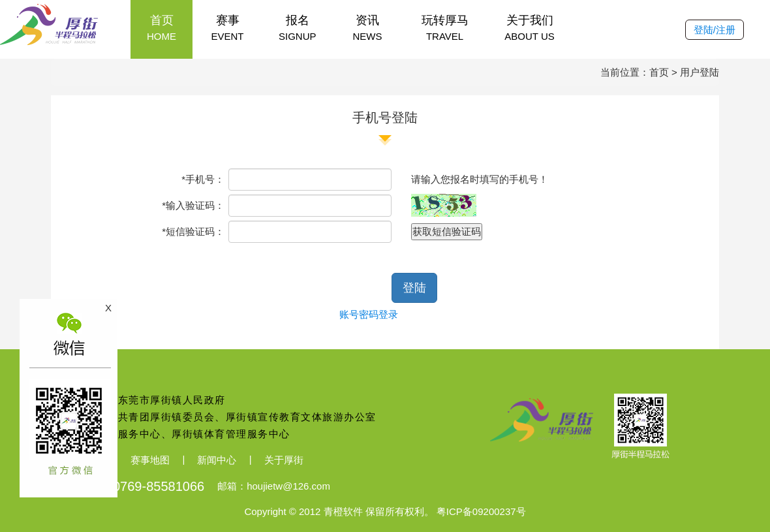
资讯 (368, 28)
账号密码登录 (369, 314)
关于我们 (530, 28)
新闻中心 (217, 460)
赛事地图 (150, 460)
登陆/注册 (715, 30)
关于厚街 (284, 460)
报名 (298, 28)
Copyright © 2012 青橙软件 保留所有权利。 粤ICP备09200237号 (385, 511)
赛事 (227, 28)
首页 (162, 28)
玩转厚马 (445, 28)
